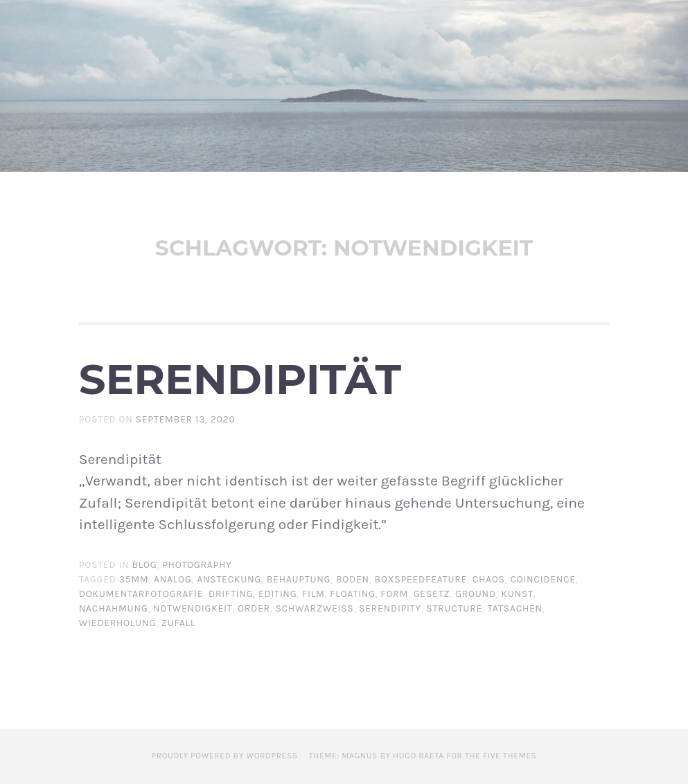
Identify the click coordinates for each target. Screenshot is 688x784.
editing (277, 594)
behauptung (299, 579)
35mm (134, 579)
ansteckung (229, 579)
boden (353, 579)
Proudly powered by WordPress (225, 756)
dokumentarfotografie (141, 594)
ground (476, 594)
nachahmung (114, 608)
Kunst (517, 594)
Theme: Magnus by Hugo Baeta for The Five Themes (423, 756)
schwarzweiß (314, 608)
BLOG (144, 565)
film (313, 594)
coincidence (543, 579)
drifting (231, 594)
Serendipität (240, 379)
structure (454, 608)
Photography (197, 565)
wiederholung (117, 623)
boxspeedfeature (421, 579)
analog (173, 579)
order (254, 608)
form (394, 594)
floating (353, 594)
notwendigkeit (193, 608)
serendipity (390, 608)
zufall (178, 623)
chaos (489, 579)
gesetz (432, 594)
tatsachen (515, 608)
